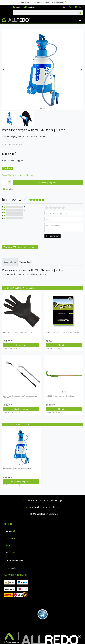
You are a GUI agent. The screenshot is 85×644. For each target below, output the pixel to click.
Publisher (10, 552)
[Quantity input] (5, 183)
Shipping (19, 161)
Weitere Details (26, 262)
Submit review (53, 236)
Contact (10, 531)
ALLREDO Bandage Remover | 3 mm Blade (60, 396)
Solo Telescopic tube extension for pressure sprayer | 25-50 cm (21, 397)
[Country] (64, 7)
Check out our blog (5, 6)
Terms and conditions (16, 560)
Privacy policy (12, 568)
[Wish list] (70, 7)
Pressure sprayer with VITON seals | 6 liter (17, 469)
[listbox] (64, 375)
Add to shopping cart (60, 183)
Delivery (10, 539)
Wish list (8, 189)
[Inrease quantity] (10, 181)
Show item (27, 345)
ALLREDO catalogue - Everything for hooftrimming (62, 332)
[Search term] (45, 13)
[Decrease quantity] (10, 184)
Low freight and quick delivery (44, 507)
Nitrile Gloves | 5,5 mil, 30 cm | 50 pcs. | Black (18, 332)
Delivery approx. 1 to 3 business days (44, 500)
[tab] (10, 262)
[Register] (29, 7)
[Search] (80, 13)
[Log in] (17, 7)
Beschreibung (10, 262)
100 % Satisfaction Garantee (44, 514)
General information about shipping (17, 175)
